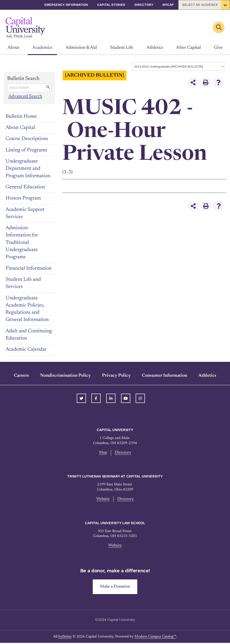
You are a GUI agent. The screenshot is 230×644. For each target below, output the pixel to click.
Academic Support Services (25, 213)
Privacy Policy (116, 376)
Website (103, 499)
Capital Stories (111, 5)
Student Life (122, 48)
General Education (25, 187)
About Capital (20, 128)
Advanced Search (25, 96)
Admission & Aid (81, 48)
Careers (21, 376)
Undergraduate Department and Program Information (28, 169)
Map (103, 453)
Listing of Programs (26, 150)
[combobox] (179, 66)
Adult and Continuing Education (29, 335)
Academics (42, 48)
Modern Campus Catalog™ (155, 638)
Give (218, 48)
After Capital (188, 48)
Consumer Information (165, 376)
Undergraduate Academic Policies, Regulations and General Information (27, 309)
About (13, 48)
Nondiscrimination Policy (65, 376)
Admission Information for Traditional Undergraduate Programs (22, 243)
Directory (144, 5)
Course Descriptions (27, 139)
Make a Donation (115, 588)
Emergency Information (66, 5)
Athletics (155, 48)
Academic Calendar (26, 350)
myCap (168, 5)
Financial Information (29, 268)
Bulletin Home (21, 117)
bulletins (65, 638)
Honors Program (23, 198)
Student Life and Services (23, 283)
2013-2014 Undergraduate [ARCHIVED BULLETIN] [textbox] (169, 67)
